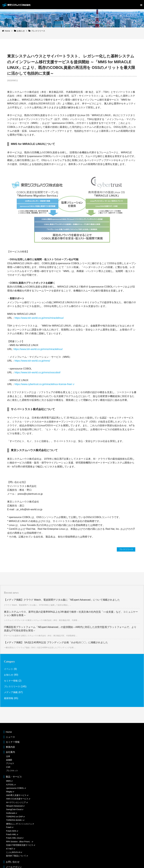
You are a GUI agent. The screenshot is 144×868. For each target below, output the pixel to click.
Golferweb (11, 813)
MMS (8, 781)
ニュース (10, 737)
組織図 (9, 760)
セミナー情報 (11, 681)
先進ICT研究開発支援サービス (20, 845)
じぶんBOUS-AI (13, 852)
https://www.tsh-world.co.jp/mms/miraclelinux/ (39, 318)
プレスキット (12, 771)
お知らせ (9, 675)
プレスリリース (126, 549)
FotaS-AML (11, 835)
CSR (8, 767)
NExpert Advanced (14, 806)
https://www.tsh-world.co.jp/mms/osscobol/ (38, 372)
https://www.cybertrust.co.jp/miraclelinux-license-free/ (43, 384)
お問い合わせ (13, 862)
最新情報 (9, 698)
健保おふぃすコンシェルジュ (19, 824)
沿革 (8, 756)
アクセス (10, 764)
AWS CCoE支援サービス (17, 799)
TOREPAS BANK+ (14, 820)
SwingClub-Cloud (14, 810)
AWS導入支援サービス (16, 795)
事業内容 (10, 747)
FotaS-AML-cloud (14, 838)
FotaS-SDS (11, 831)
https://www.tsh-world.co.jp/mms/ (32, 361)
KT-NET (10, 849)
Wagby (9, 792)
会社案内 (10, 752)
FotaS (9, 827)
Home (9, 732)
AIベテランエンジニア (16, 802)
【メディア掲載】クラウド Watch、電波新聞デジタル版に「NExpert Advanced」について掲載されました (62, 600)
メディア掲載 (11, 692)
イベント (9, 669)
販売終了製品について (16, 856)
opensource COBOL (15, 788)
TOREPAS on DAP (14, 817)
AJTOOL (10, 785)
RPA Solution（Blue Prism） (19, 842)
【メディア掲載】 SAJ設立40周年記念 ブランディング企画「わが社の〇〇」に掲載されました (56, 643)
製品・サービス (14, 777)
